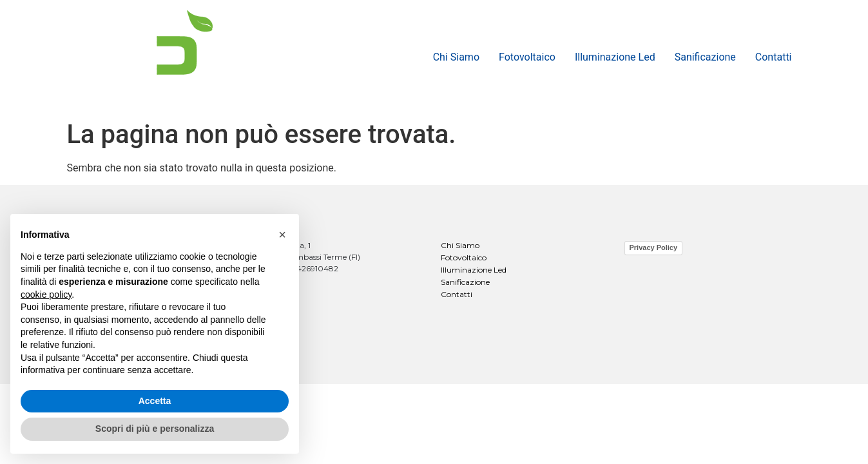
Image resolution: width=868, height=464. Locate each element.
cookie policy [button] (46, 295)
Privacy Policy (654, 247)
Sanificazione (705, 57)
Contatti (774, 57)
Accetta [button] (155, 401)
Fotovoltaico (527, 57)
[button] (282, 235)
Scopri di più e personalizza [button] (155, 429)
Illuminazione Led (615, 57)
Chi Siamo (456, 57)
